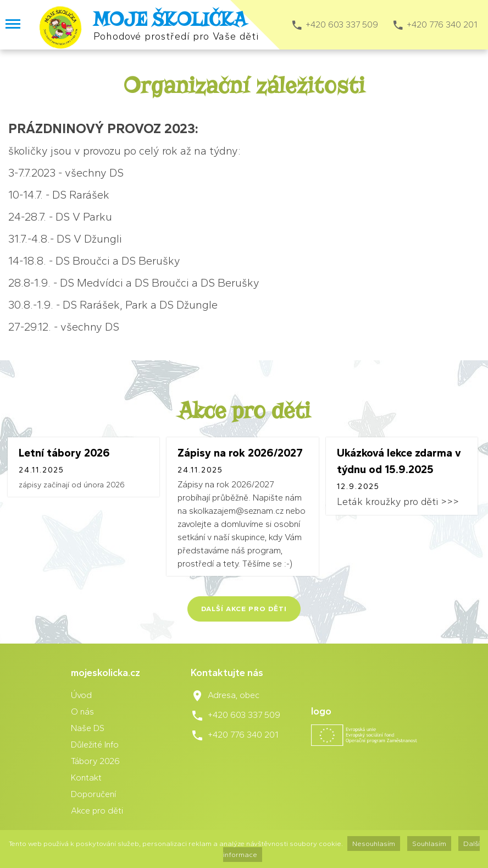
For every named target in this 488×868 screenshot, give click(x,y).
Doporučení (93, 794)
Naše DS (88, 728)
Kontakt (86, 778)
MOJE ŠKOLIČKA (170, 19)
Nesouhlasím (374, 844)
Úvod (81, 695)
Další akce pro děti (244, 609)
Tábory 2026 (95, 761)
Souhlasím (429, 844)
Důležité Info (95, 745)
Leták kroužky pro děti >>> (398, 502)
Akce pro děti (97, 811)
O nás (82, 712)
